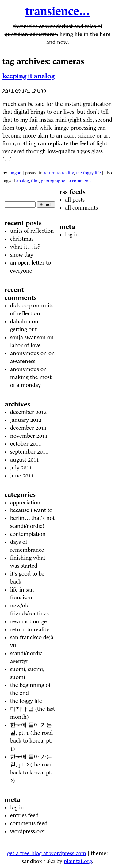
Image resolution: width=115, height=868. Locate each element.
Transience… (58, 11)
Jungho (15, 173)
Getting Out (23, 329)
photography (53, 181)
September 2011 (29, 452)
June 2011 (22, 476)
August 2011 (25, 460)
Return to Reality (59, 173)
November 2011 (29, 436)
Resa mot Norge (29, 621)
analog (23, 181)
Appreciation (25, 503)
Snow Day (22, 255)
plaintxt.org (78, 861)
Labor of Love (25, 345)
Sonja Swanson (28, 337)
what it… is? (25, 247)
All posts (75, 200)
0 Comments (80, 181)
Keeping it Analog (29, 76)
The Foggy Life (88, 173)
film (35, 181)
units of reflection (32, 231)
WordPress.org (27, 831)
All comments (81, 208)
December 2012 (28, 412)
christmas (22, 239)
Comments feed (29, 823)
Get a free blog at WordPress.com (47, 853)
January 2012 (26, 420)
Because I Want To (31, 510)
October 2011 (26, 444)
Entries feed (24, 815)
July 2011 (21, 468)
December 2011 (28, 428)
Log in (17, 807)
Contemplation (28, 534)
